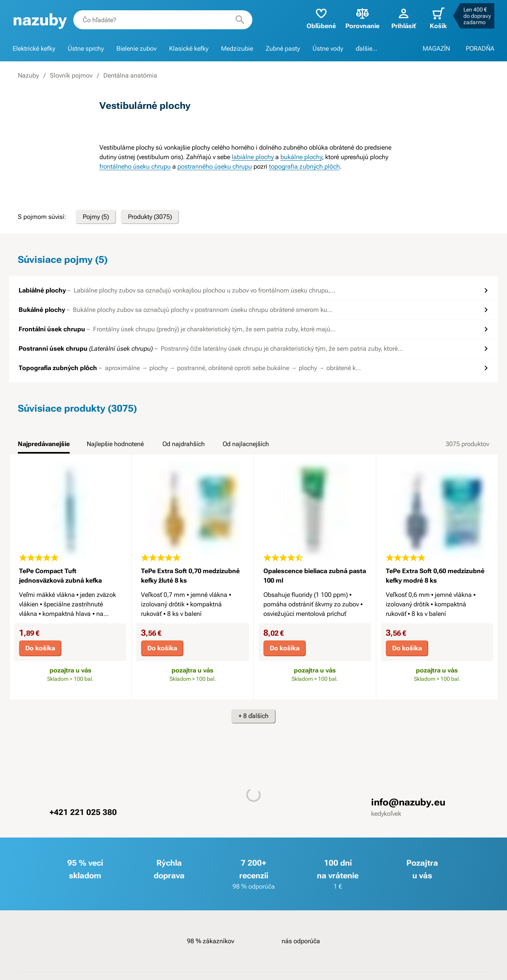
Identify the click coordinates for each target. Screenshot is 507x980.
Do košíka (40, 648)
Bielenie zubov (136, 48)
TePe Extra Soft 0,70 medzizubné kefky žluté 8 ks (190, 576)
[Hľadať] (240, 20)
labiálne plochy (253, 157)
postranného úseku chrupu (215, 166)
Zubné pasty (283, 48)
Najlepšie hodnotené (115, 444)
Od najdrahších (184, 444)
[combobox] (163, 20)
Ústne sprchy (86, 48)
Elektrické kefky (34, 48)
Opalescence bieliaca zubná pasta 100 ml (315, 576)
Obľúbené (321, 18)
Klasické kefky (189, 48)
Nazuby (28, 75)
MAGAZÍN (436, 48)
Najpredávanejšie (44, 444)
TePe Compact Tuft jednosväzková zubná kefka (60, 576)
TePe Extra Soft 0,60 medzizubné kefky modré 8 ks (435, 576)
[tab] (44, 446)
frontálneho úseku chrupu (135, 166)
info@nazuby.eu (408, 802)
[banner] (40, 20)
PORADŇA (480, 48)
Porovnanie (362, 18)
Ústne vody (328, 48)
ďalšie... (366, 48)
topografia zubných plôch (304, 166)
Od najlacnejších (246, 444)
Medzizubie (237, 48)
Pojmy (96, 217)
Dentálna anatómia (130, 75)
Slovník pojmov (71, 75)
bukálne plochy (301, 157)
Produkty (150, 217)
